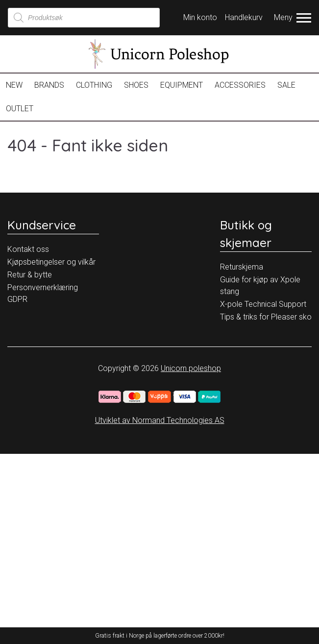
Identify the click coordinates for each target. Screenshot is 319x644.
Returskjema (242, 267)
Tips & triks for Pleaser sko (266, 317)
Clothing (94, 85)
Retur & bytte (30, 275)
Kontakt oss (28, 249)
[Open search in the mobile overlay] (84, 18)
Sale (286, 85)
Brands (49, 85)
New (14, 85)
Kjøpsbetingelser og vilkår (51, 262)
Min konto (200, 17)
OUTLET (20, 109)
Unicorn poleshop (191, 368)
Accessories (240, 85)
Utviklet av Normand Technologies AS (160, 420)
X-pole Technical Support (263, 304)
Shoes (136, 85)
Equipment (182, 85)
